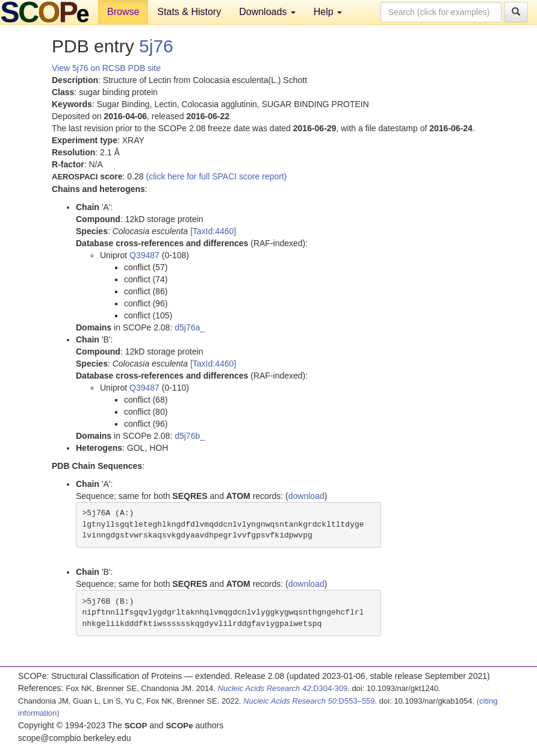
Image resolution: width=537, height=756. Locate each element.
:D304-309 (283, 688)
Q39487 (144, 255)
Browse (123, 12)
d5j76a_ (190, 327)
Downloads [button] (267, 12)
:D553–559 (309, 701)
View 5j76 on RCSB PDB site (106, 68)
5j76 (156, 46)
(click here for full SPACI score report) (217, 176)
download (306, 496)
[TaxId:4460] (213, 231)
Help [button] (328, 12)
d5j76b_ (190, 436)
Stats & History (189, 12)
